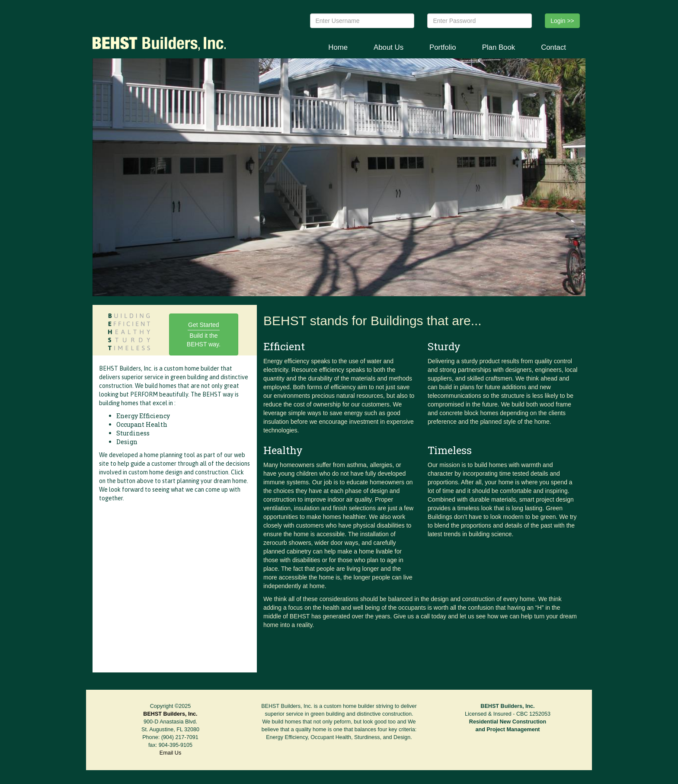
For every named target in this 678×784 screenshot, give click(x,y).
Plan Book (499, 47)
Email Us (170, 753)
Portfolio (443, 47)
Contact (553, 47)
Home (338, 47)
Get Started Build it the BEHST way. (204, 334)
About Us (389, 47)
